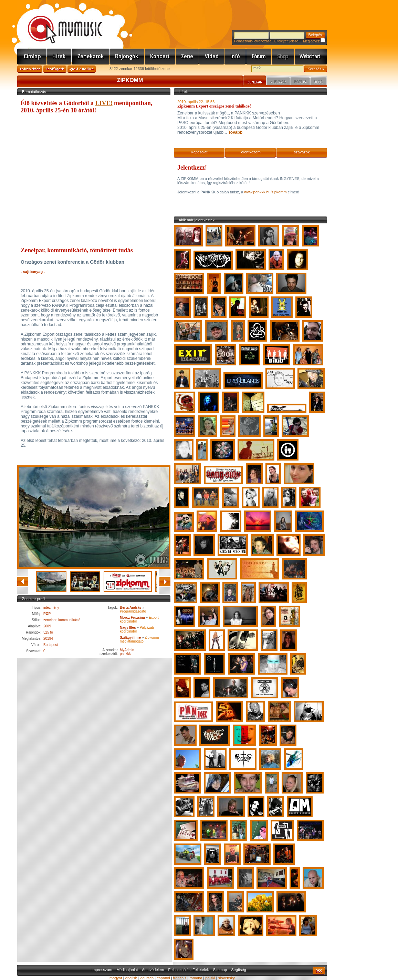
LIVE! (104, 103)
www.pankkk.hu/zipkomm (265, 192)
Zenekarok (91, 57)
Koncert (160, 57)
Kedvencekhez (30, 69)
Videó (212, 57)
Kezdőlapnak (55, 69)
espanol (163, 978)
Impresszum (102, 970)
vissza (23, 582)
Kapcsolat (199, 152)
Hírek (59, 57)
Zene (187, 57)
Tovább (235, 132)
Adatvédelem (153, 970)
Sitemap (220, 970)
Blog (318, 82)
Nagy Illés (128, 628)
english (131, 978)
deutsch (147, 978)
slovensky (227, 978)
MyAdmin (127, 650)
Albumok (278, 82)
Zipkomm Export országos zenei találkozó (214, 106)
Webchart (311, 57)
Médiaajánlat (127, 970)
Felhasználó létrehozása (253, 41)
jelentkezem (250, 152)
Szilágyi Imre (130, 638)
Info (235, 57)
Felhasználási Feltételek (189, 970)
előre (165, 582)
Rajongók (127, 57)
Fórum (259, 57)
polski (210, 978)
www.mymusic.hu (59, 22)
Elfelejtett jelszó (286, 41)
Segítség (238, 970)
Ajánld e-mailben (82, 69)
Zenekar (255, 81)
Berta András (130, 608)
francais (180, 978)
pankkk (125, 654)
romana (196, 978)
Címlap (32, 57)
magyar (116, 978)
